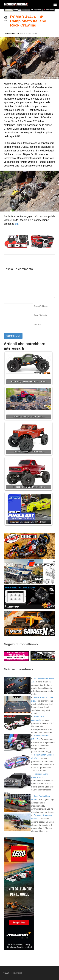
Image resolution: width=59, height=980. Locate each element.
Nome (41, 306)
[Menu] (55, 4)
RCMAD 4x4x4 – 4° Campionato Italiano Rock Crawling (28, 21)
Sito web (37, 324)
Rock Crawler (31, 34)
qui (17, 224)
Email (41, 315)
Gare (23, 34)
